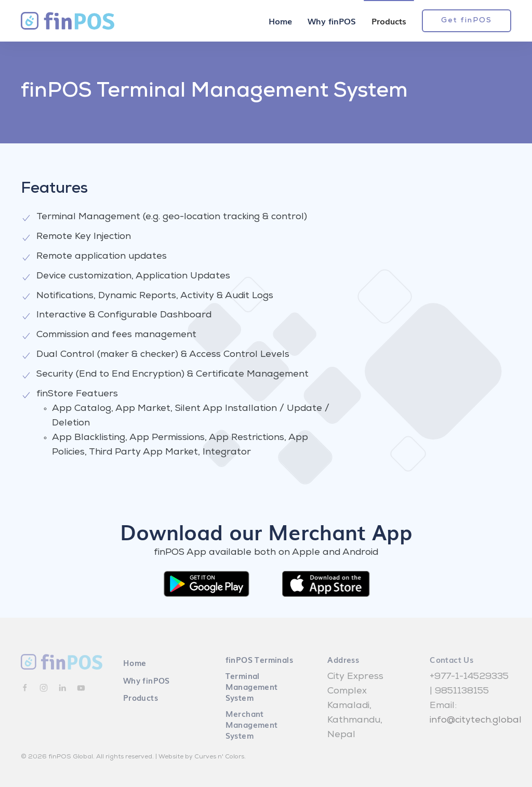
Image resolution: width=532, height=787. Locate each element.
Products (389, 21)
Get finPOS (467, 21)
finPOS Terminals (259, 659)
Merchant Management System (252, 724)
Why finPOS (332, 21)
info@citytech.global (476, 721)
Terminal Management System (252, 686)
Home (280, 21)
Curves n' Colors (219, 757)
